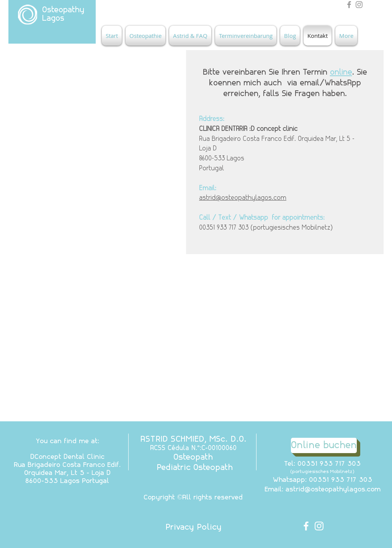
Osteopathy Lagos (63, 14)
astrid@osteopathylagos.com (243, 198)
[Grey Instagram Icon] (359, 5)
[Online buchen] (324, 445)
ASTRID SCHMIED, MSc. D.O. (193, 440)
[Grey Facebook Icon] (349, 5)
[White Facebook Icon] (306, 526)
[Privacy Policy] (194, 528)
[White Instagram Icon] (319, 526)
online (341, 73)
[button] (145, 36)
